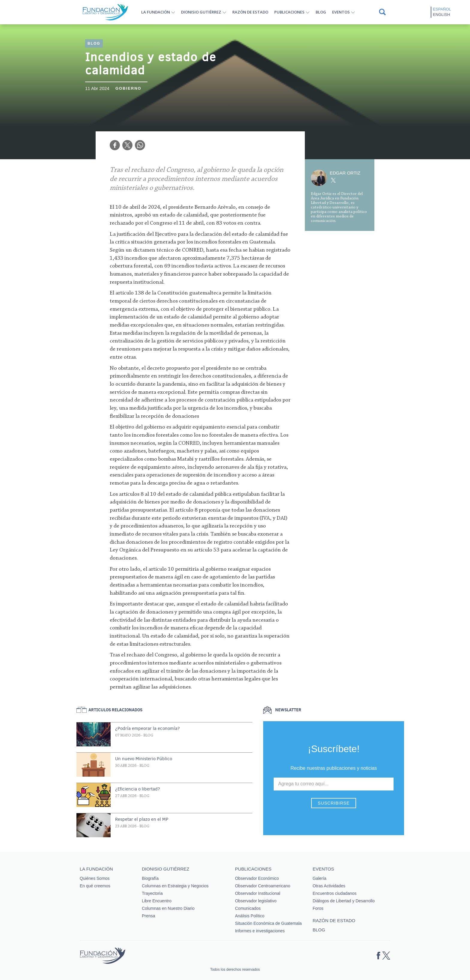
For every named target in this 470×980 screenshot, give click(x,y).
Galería (320, 878)
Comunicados (248, 908)
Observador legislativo (256, 901)
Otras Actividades (329, 886)
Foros (318, 908)
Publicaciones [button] (289, 12)
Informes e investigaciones (260, 931)
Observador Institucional (258, 893)
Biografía (150, 878)
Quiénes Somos (95, 878)
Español (442, 9)
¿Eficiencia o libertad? (138, 789)
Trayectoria (152, 893)
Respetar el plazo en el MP (142, 819)
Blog (321, 12)
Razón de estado (250, 12)
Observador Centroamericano (263, 886)
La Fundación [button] (156, 12)
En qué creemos (95, 886)
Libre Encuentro (157, 901)
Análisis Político (250, 916)
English (441, 15)
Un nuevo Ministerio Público (144, 759)
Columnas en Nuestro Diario (168, 908)
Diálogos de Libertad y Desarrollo (344, 901)
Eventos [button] (341, 12)
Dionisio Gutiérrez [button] (201, 12)
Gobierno (128, 88)
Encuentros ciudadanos (335, 893)
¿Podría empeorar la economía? (147, 728)
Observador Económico (257, 878)
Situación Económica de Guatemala (268, 923)
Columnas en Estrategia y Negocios (175, 886)
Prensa (148, 916)
